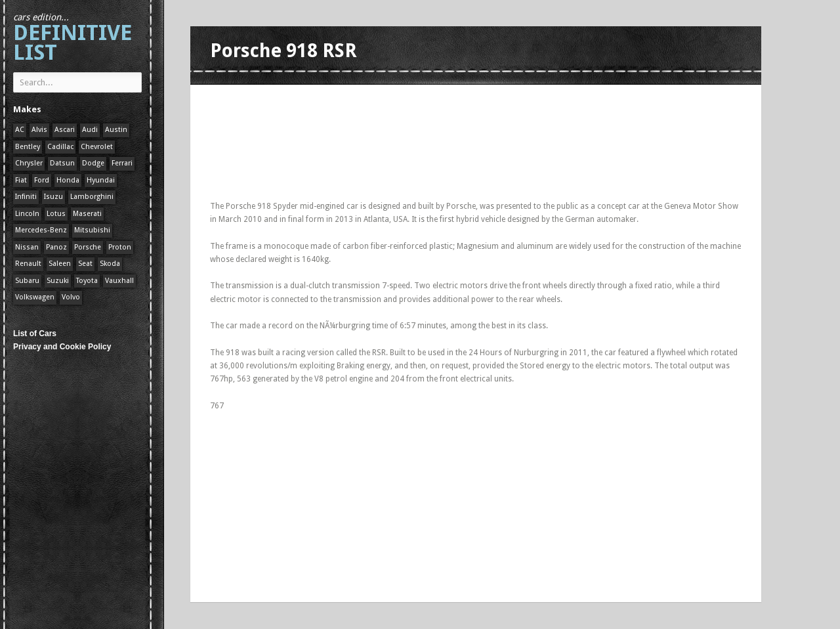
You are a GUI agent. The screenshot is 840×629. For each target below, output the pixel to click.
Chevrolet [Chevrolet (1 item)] (97, 147)
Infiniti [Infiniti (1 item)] (26, 197)
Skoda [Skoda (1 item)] (110, 264)
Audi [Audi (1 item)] (90, 130)
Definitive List (73, 38)
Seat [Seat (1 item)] (85, 264)
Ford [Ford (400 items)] (42, 180)
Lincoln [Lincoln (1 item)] (27, 214)
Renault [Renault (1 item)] (28, 264)
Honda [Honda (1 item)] (68, 180)
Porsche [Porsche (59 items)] (88, 247)
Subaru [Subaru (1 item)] (27, 281)
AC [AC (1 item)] (20, 130)
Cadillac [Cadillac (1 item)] (60, 147)
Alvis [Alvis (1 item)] (39, 130)
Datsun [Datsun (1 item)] (62, 163)
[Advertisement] (449, 100)
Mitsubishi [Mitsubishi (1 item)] (92, 230)
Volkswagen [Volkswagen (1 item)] (35, 297)
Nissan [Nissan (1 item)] (27, 247)
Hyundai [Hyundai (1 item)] (101, 180)
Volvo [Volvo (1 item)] (71, 297)
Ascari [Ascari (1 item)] (65, 130)
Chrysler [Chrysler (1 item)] (29, 163)
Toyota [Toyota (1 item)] (87, 281)
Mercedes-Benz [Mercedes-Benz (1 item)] (41, 230)
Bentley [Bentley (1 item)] (28, 147)
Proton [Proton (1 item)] (120, 247)
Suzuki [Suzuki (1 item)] (58, 281)
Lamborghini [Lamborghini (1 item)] (92, 197)
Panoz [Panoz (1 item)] (56, 247)
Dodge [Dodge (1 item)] (93, 163)
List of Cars (35, 334)
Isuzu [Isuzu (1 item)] (53, 197)
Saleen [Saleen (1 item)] (60, 264)
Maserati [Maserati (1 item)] (87, 214)
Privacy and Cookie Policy (62, 347)
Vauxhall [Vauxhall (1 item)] (119, 281)
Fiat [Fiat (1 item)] (21, 180)
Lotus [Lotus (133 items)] (56, 214)
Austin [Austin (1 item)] (116, 130)
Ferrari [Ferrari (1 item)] (122, 163)
